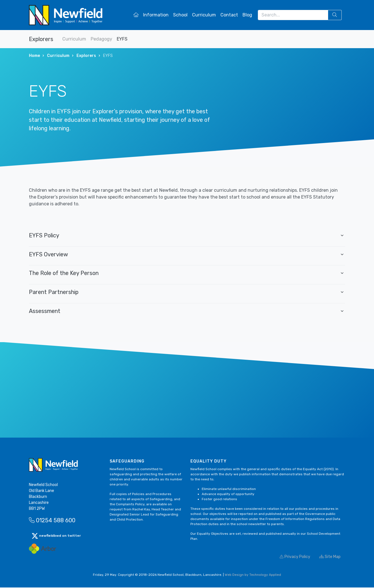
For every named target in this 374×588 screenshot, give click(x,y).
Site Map (330, 557)
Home (34, 56)
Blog (247, 15)
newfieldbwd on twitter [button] (56, 536)
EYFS (122, 39)
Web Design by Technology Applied (253, 575)
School (180, 15)
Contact (229, 15)
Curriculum (204, 15)
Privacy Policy (295, 557)
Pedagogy (101, 39)
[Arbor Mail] (42, 549)
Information (156, 15)
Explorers (41, 39)
